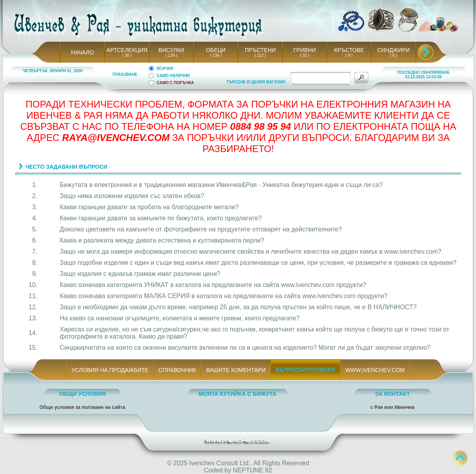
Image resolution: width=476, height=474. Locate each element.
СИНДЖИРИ (393, 50)
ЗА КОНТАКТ (393, 394)
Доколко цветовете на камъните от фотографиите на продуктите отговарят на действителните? (201, 229)
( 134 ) (216, 55)
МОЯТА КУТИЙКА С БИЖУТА (237, 394)
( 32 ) (305, 55)
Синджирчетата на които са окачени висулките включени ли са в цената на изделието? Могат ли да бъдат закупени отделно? (245, 348)
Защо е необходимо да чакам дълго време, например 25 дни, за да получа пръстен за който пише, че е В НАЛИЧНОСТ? (238, 307)
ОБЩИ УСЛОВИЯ (82, 394)
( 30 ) (127, 55)
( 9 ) (349, 55)
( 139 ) (171, 55)
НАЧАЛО (82, 52)
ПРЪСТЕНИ (260, 50)
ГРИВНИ (305, 50)
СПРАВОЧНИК (177, 370)
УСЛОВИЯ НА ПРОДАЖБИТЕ (110, 370)
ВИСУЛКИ (172, 50)
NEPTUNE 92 (252, 470)
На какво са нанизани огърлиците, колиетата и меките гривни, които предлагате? (180, 318)
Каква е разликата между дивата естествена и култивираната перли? (162, 240)
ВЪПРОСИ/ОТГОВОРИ (305, 370)
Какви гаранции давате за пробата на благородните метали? (149, 207)
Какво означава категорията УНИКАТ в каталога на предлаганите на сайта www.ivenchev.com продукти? (213, 285)
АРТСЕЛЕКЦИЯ (127, 50)
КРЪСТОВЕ (349, 50)
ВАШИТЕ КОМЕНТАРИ (236, 370)
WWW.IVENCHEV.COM (375, 370)
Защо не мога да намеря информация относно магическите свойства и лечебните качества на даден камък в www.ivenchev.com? (251, 251)
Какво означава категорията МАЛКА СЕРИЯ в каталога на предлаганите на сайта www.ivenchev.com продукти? (224, 296)
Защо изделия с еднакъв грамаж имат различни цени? (140, 274)
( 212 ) (260, 55)
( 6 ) (393, 55)
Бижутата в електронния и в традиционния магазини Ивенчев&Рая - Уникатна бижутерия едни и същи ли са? (221, 185)
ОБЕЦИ (216, 50)
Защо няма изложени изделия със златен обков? (132, 196)
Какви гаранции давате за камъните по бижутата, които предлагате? (161, 218)
